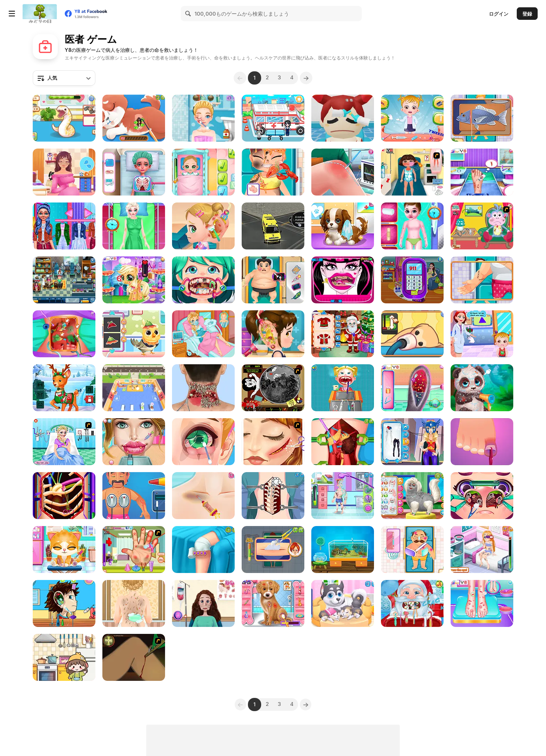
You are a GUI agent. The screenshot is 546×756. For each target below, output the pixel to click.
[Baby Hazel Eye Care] (482, 334)
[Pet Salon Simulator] (412, 496)
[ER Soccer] (343, 496)
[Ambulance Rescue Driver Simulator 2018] (273, 226)
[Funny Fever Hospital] (134, 172)
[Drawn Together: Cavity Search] (273, 388)
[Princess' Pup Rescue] (134, 118)
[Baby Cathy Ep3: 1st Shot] (203, 172)
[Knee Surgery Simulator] (343, 172)
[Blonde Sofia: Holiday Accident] (203, 118)
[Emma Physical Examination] (64, 226)
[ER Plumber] (273, 550)
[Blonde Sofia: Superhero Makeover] (412, 442)
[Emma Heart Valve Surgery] (64, 496)
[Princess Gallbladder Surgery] (64, 334)
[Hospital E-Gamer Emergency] (482, 118)
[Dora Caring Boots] (482, 226)
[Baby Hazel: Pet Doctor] (412, 118)
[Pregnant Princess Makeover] (64, 172)
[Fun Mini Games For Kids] (64, 657)
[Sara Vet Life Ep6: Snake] (64, 118)
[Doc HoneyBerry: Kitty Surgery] (64, 550)
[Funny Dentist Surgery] (203, 280)
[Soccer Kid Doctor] (482, 550)
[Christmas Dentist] (412, 603)
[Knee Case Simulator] (203, 550)
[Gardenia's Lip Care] (134, 442)
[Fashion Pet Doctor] (273, 603)
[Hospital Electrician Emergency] (134, 496)
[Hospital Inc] (343, 118)
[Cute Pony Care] (134, 280)
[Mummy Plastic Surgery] (203, 603)
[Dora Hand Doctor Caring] (134, 550)
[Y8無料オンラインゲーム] (40, 14)
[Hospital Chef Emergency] (273, 172)
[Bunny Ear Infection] (412, 388)
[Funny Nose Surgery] (482, 496)
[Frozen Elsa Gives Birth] (203, 334)
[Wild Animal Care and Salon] (482, 388)
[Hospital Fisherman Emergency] (482, 280)
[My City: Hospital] (273, 118)
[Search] (188, 14)
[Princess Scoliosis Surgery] (273, 496)
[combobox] (64, 78)
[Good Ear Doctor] (273, 334)
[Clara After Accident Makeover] (134, 226)
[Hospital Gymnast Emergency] (482, 442)
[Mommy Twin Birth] (412, 280)
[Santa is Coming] (343, 334)
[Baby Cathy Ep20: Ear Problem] (203, 226)
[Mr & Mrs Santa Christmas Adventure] (64, 388)
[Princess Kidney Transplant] (343, 442)
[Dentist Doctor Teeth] (343, 388)
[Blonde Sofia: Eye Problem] (203, 442)
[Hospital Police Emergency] (412, 550)
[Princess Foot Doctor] (482, 172)
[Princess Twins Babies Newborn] (134, 603)
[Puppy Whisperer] (343, 226)
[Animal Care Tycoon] (134, 388)
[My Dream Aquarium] (343, 550)
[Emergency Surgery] (203, 496)
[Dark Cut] (134, 657)
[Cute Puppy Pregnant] (343, 603)
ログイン (499, 14)
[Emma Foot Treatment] (482, 603)
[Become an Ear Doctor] (64, 603)
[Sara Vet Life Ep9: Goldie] (412, 334)
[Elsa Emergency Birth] (64, 442)
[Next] (308, 78)
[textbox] (64, 78)
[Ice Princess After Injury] (273, 442)
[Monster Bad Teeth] (343, 280)
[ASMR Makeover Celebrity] (203, 388)
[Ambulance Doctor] (412, 226)
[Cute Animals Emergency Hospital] (134, 334)
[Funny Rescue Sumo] (273, 280)
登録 (527, 14)
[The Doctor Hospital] (64, 280)
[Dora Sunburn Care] (412, 172)
